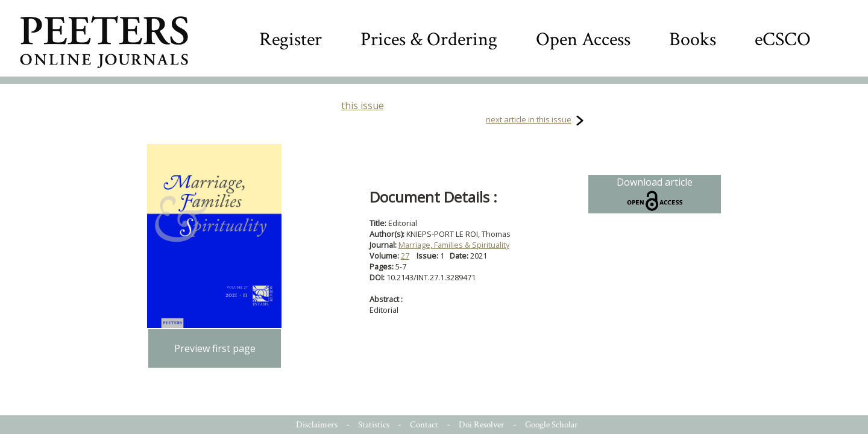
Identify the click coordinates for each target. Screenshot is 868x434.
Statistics (374, 425)
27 (405, 256)
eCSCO (783, 39)
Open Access (583, 39)
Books (693, 39)
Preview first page (215, 348)
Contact (424, 425)
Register (291, 39)
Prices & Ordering (429, 39)
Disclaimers (317, 425)
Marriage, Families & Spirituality (454, 245)
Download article (655, 194)
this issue (363, 105)
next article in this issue (529, 119)
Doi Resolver (482, 425)
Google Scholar (552, 425)
